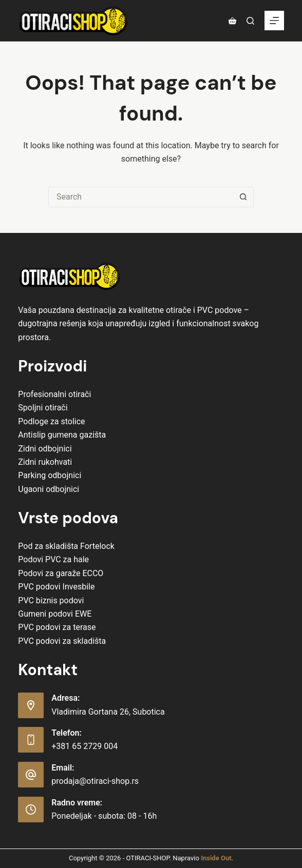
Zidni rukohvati (45, 462)
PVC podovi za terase (57, 627)
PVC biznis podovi (51, 600)
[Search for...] (141, 197)
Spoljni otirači (43, 408)
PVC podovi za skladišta (62, 641)
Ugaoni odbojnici (49, 489)
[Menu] (274, 21)
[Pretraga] (250, 21)
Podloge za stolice (51, 421)
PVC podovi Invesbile (56, 587)
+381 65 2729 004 (84, 746)
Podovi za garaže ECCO (61, 573)
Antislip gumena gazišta (62, 435)
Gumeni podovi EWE (55, 614)
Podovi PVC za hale (53, 559)
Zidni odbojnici (45, 449)
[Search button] (243, 197)
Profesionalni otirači (54, 394)
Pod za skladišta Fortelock (66, 546)
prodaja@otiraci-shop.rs (95, 781)
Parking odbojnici (50, 475)
